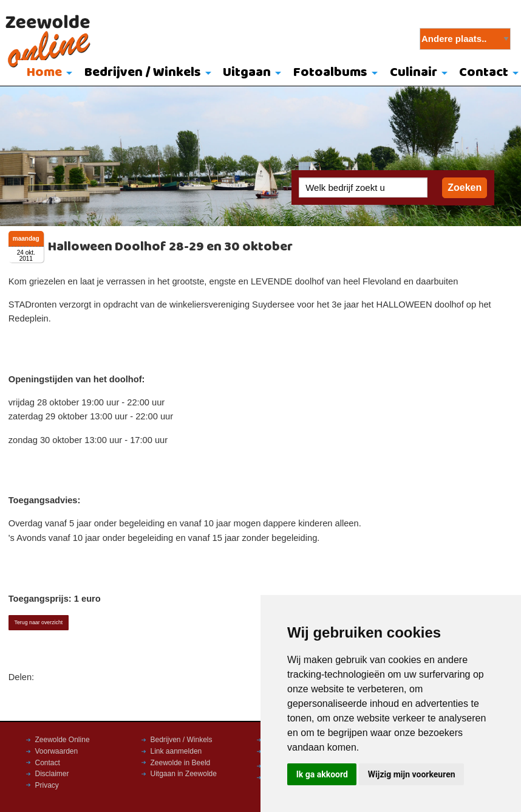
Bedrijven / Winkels (143, 73)
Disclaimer (52, 774)
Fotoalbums (330, 73)
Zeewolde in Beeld (181, 763)
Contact (48, 763)
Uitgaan (247, 73)
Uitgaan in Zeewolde (184, 774)
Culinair (414, 73)
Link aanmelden (176, 751)
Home (44, 73)
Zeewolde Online (63, 740)
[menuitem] (46, 74)
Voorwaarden (57, 751)
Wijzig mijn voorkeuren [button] (412, 774)
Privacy (47, 785)
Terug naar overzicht (39, 622)
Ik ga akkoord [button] (322, 774)
